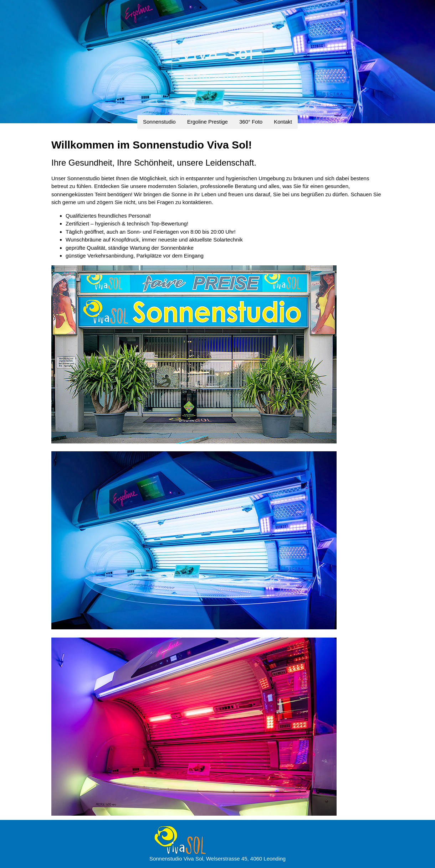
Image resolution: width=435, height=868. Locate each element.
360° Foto (251, 122)
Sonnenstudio (159, 122)
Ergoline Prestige (208, 122)
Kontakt (283, 122)
